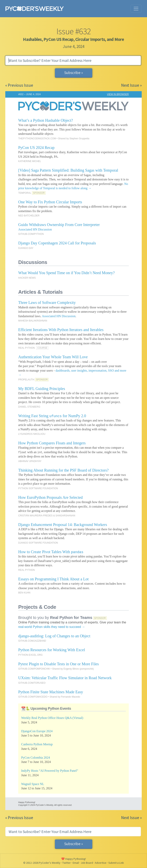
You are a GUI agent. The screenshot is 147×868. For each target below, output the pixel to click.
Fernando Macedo (70, 697)
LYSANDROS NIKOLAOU (32, 434)
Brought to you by (55, 618)
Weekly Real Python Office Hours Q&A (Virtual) (52, 718)
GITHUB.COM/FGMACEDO (33, 697)
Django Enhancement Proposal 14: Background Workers (63, 525)
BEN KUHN (24, 593)
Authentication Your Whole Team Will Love (53, 357)
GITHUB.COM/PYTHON (31, 234)
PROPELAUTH (26, 380)
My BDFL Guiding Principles (42, 389)
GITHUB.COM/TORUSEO (32, 683)
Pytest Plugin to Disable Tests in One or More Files (59, 664)
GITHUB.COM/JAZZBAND (32, 641)
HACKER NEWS (27, 278)
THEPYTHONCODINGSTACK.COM (37, 139)
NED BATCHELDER (29, 216)
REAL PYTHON (26, 348)
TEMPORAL (25, 193)
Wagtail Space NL (33, 784)
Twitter (67, 863)
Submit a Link (116, 863)
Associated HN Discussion (35, 229)
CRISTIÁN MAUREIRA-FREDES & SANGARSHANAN (47, 516)
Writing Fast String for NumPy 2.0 (52, 416)
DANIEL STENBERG (29, 407)
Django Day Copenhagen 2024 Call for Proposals (57, 243)
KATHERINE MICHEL (30, 161)
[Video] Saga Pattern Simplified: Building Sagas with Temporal (68, 170)
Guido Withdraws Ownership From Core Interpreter (59, 225)
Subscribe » (74, 72)
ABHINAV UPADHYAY (30, 461)
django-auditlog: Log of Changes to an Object (54, 636)
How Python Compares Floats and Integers (52, 443)
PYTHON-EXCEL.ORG (30, 655)
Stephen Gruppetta (79, 139)
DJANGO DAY (26, 248)
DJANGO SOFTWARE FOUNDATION (38, 543)
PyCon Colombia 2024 (36, 758)
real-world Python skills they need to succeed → (52, 627)
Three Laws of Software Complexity (47, 303)
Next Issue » (131, 85)
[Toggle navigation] (136, 9)
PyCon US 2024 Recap (36, 148)
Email (76, 863)
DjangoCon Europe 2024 (37, 731)
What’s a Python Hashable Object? (46, 120)
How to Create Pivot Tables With (51, 552)
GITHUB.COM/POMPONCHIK (34, 669)
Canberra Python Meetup (37, 744)
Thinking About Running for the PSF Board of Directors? (63, 470)
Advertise (101, 863)
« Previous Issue (19, 85)
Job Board (87, 863)
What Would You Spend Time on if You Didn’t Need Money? (66, 273)
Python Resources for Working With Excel (52, 650)
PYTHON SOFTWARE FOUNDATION (38, 488)
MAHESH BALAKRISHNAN (33, 321)
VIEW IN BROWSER (118, 94)
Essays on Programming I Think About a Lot (53, 579)
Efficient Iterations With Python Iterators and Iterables (61, 330)
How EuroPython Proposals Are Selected (50, 497)
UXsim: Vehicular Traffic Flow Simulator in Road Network (65, 678)
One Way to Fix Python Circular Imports (50, 202)
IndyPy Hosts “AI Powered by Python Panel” (50, 771)
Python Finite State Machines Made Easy (51, 692)
